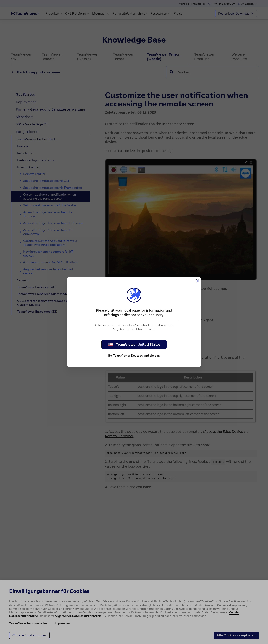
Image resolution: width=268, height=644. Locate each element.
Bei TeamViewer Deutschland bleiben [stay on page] (134, 356)
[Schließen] (197, 281)
